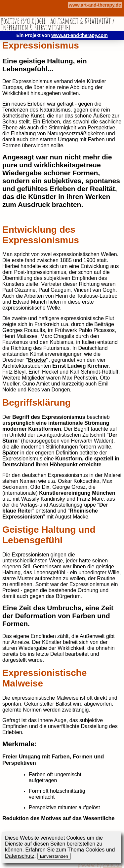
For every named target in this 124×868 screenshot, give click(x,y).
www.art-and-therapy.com (79, 35)
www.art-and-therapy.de (95, 5)
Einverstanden (54, 856)
